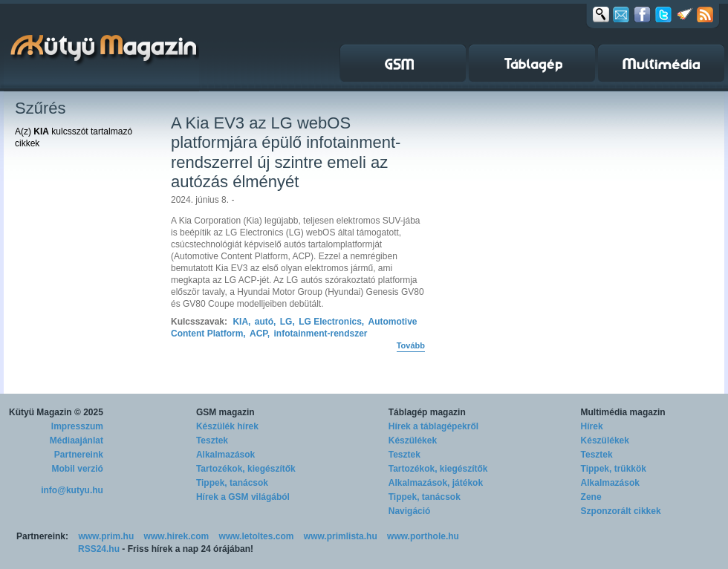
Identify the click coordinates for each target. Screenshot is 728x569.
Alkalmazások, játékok (436, 483)
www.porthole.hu (423, 536)
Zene (591, 497)
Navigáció (410, 511)
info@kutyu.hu (72, 490)
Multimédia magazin (623, 412)
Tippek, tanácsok (232, 483)
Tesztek (212, 440)
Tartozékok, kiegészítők (246, 469)
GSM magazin (225, 412)
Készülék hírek (227, 426)
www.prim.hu (106, 536)
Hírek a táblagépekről (433, 426)
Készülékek (413, 440)
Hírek (592, 426)
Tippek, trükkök (614, 469)
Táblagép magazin (427, 412)
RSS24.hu (99, 549)
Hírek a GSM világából (243, 497)
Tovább (411, 345)
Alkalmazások (225, 455)
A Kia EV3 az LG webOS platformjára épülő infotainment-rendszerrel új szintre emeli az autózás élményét (286, 152)
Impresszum (77, 426)
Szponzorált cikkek (621, 511)
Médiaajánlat (77, 440)
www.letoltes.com (257, 536)
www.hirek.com (177, 536)
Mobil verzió (78, 469)
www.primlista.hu (341, 536)
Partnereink (79, 455)
